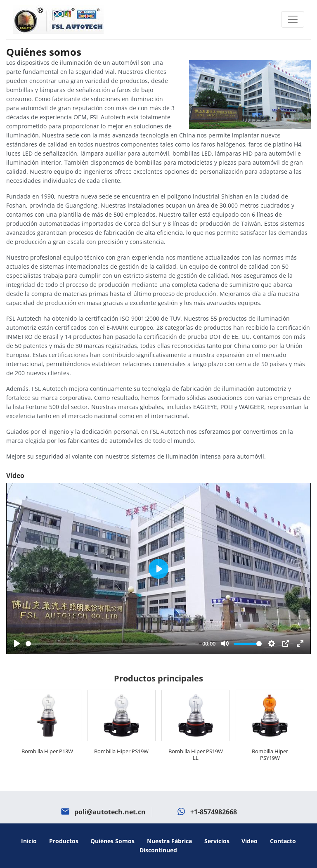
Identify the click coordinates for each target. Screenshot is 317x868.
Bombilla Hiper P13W (47, 751)
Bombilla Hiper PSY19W (270, 754)
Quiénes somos (112, 841)
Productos (64, 841)
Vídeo (250, 841)
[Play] (17, 643)
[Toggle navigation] (293, 19)
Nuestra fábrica (169, 841)
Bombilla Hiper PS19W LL (196, 754)
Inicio (29, 841)
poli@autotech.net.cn (110, 812)
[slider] (112, 644)
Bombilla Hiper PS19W (121, 751)
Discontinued (158, 850)
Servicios (217, 841)
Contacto (283, 841)
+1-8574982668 (214, 812)
